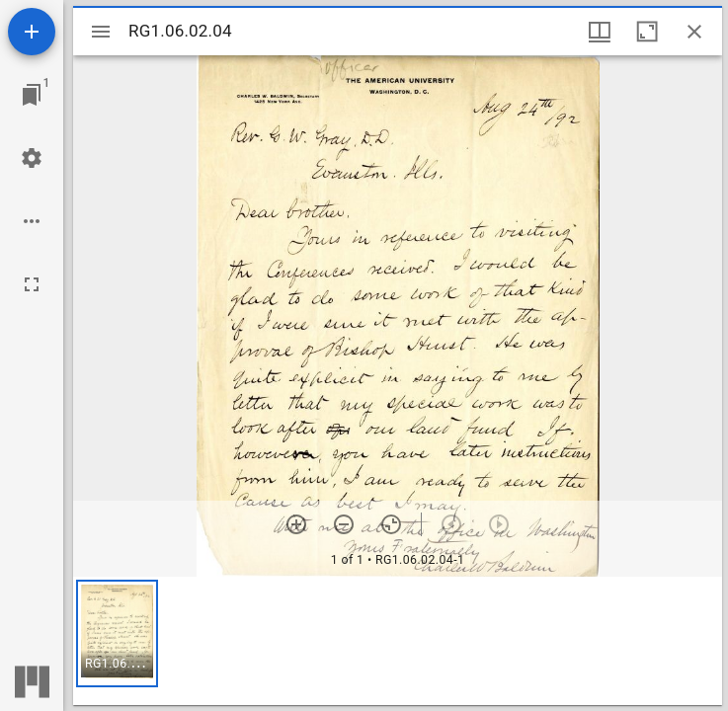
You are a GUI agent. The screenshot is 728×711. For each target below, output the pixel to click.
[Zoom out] (344, 524)
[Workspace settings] (32, 158)
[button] (117, 633)
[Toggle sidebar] (101, 32)
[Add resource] (32, 32)
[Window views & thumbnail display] (600, 32)
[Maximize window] (647, 32)
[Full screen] (32, 284)
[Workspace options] (32, 221)
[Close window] (694, 32)
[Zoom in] (296, 524)
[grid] (398, 641)
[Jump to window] (32, 95)
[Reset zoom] (391, 524)
